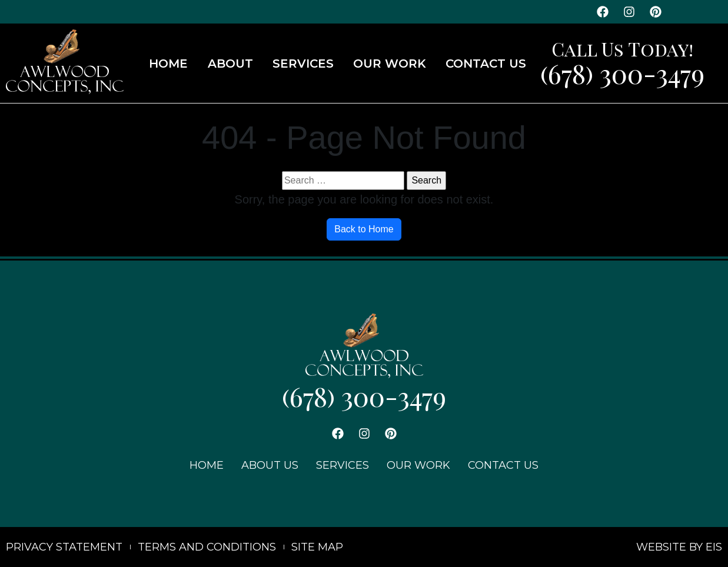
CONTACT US (486, 64)
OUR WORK (390, 64)
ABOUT (230, 64)
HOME (168, 64)
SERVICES (303, 64)
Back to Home (364, 229)
